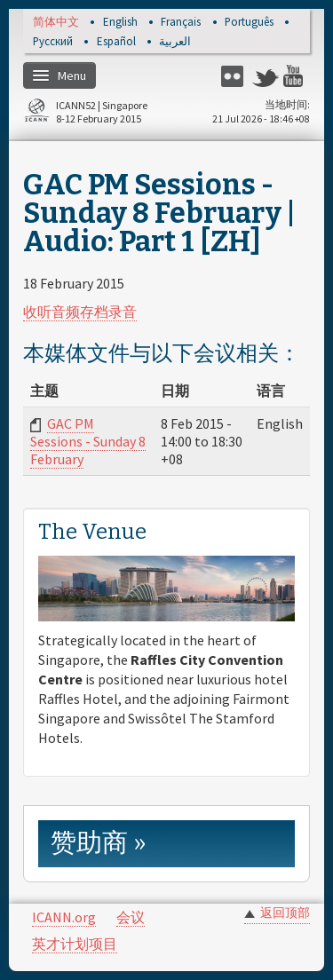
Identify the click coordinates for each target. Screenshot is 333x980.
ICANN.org (64, 917)
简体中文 (56, 23)
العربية (175, 42)
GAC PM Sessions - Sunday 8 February (88, 441)
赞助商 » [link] (99, 843)
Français (181, 23)
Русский (53, 42)
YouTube (297, 76)
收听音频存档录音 (80, 312)
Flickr (234, 76)
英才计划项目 (75, 944)
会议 (131, 917)
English (120, 23)
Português (249, 23)
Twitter (266, 76)
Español (116, 42)
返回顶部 (285, 913)
